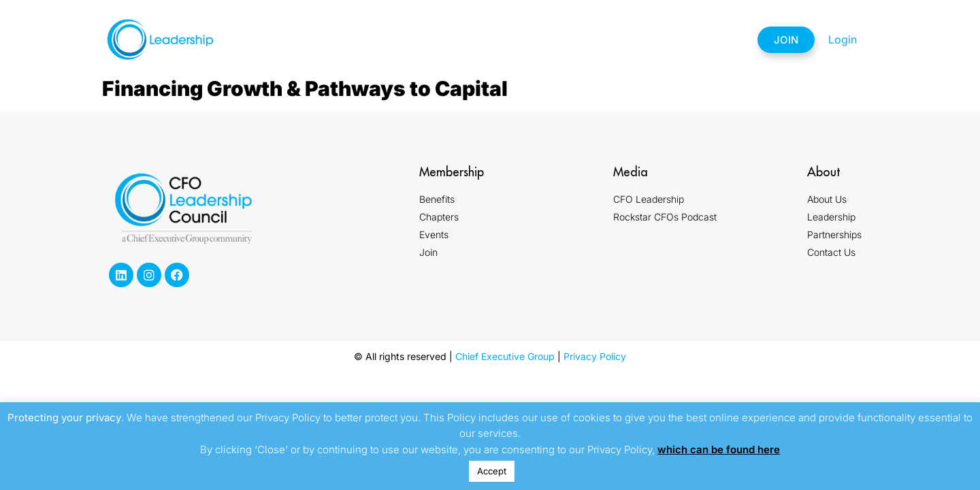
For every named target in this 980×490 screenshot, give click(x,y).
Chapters (457, 39)
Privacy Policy (595, 356)
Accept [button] (492, 471)
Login (843, 39)
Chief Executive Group (505, 356)
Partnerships (617, 39)
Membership (374, 39)
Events (532, 39)
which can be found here (719, 450)
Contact (704, 39)
